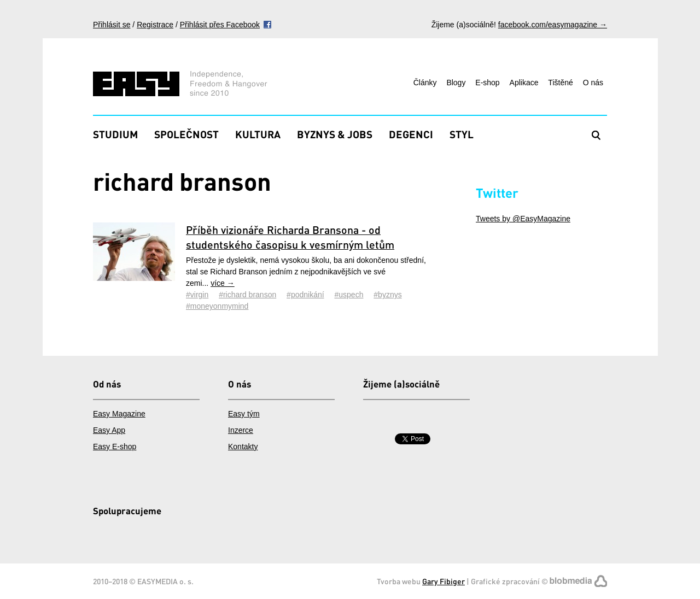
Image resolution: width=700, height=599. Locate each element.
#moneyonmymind (217, 306)
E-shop (487, 83)
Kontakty (243, 447)
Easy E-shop (115, 447)
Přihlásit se (112, 25)
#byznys (387, 295)
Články (425, 83)
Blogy (456, 83)
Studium (115, 134)
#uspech (349, 295)
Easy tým (244, 414)
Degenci (411, 134)
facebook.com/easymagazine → (553, 25)
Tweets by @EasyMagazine (523, 219)
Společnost (186, 134)
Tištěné (560, 83)
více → (223, 283)
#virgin (197, 295)
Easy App (109, 430)
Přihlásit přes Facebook (220, 25)
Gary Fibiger (444, 581)
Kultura (258, 134)
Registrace (155, 25)
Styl (462, 134)
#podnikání (305, 295)
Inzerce (241, 430)
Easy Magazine (119, 414)
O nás (593, 83)
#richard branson (247, 295)
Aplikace (524, 83)
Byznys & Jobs (335, 134)
